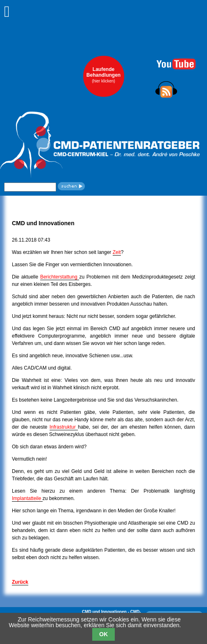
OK (103, 634)
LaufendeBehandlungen (103, 75)
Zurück (20, 582)
